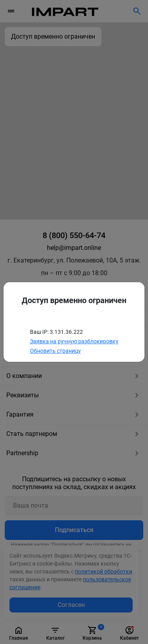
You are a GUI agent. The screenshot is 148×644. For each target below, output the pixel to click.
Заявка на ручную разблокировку (74, 341)
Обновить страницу (55, 351)
